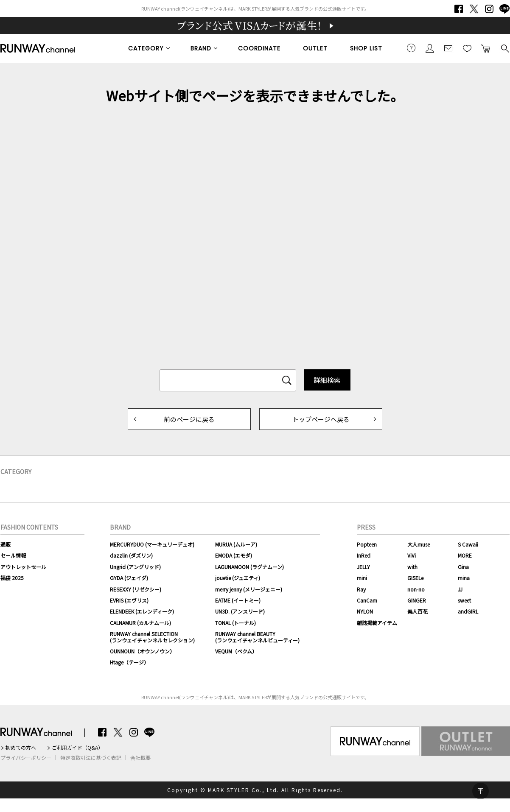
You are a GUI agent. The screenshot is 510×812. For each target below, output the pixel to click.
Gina (463, 567)
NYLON (365, 611)
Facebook (459, 9)
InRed (364, 555)
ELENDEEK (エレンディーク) (142, 611)
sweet (464, 600)
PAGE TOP (481, 791)
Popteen (367, 544)
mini (362, 578)
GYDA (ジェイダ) (129, 578)
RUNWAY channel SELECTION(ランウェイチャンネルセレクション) (152, 637)
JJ (460, 589)
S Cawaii (468, 544)
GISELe (415, 578)
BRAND (201, 48)
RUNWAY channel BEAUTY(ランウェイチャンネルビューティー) (257, 637)
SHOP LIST (366, 48)
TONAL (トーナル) (235, 623)
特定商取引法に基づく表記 (91, 758)
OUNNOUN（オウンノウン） (142, 651)
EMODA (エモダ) (234, 555)
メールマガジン (448, 48)
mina (464, 578)
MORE (465, 555)
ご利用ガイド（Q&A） (77, 748)
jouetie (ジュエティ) (238, 578)
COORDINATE (259, 48)
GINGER (417, 600)
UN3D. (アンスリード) (240, 611)
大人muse (419, 544)
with (412, 567)
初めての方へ (21, 748)
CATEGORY (146, 48)
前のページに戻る (189, 419)
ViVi (412, 555)
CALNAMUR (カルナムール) (140, 623)
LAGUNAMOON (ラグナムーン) (249, 567)
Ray (361, 589)
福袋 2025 (12, 578)
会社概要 (140, 758)
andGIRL (468, 611)
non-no (416, 589)
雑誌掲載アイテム (377, 623)
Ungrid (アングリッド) (135, 567)
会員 (430, 48)
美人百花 (418, 611)
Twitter (474, 9)
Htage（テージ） (129, 662)
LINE (504, 9)
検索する (504, 48)
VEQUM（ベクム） (236, 651)
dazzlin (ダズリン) (131, 555)
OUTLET (315, 48)
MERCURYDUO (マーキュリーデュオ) (152, 544)
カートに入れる (486, 48)
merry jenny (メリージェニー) (249, 589)
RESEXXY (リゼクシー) (136, 589)
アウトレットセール (23, 567)
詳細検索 (327, 380)
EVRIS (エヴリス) (129, 600)
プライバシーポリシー (26, 758)
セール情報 (13, 555)
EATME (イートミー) (238, 600)
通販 (6, 544)
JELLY (363, 567)
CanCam (367, 600)
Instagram (489, 9)
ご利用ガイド (411, 48)
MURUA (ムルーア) (236, 544)
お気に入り (467, 48)
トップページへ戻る (321, 419)
